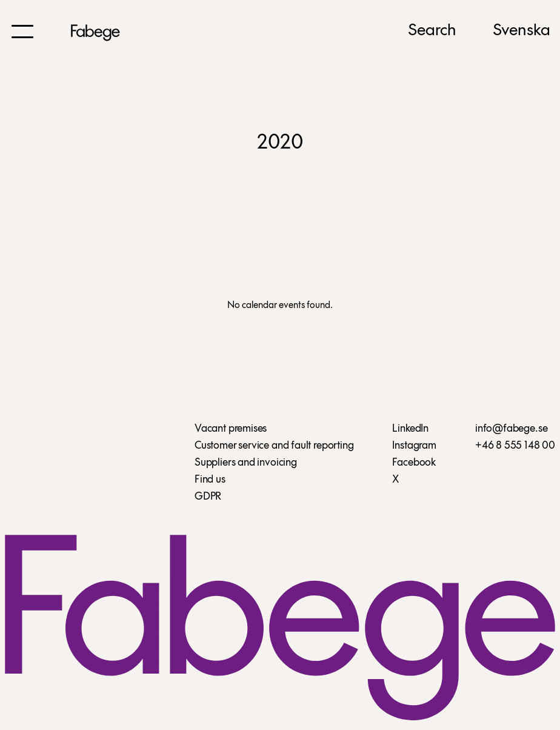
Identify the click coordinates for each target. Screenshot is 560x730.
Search (432, 31)
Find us (210, 480)
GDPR (208, 497)
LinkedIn (410, 429)
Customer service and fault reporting (274, 446)
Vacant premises (231, 429)
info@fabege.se (511, 429)
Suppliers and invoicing (246, 463)
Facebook (414, 463)
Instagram (414, 446)
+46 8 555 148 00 (515, 446)
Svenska (522, 31)
